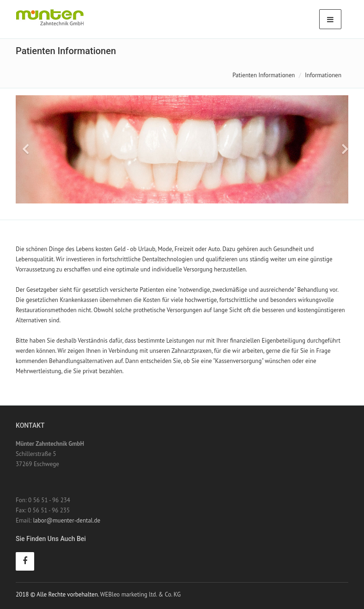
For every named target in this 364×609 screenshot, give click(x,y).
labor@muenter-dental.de (67, 520)
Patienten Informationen (264, 75)
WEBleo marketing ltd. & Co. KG (140, 594)
